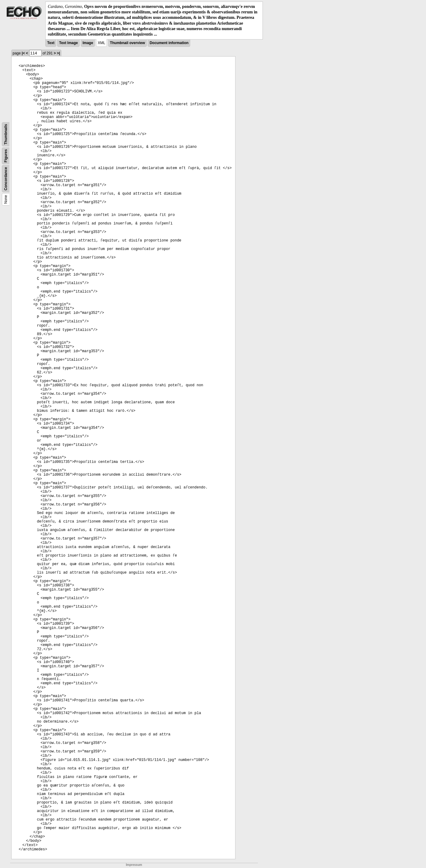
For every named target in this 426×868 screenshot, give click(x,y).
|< (23, 53)
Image (88, 43)
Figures (6, 156)
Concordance (6, 179)
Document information (169, 43)
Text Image (68, 43)
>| (58, 53)
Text (51, 43)
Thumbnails (6, 134)
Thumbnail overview (127, 43)
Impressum (134, 865)
